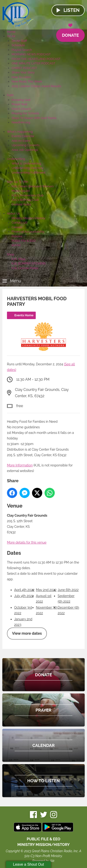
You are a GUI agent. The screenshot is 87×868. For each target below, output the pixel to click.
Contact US (19, 223)
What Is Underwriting (26, 163)
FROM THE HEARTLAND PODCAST (36, 59)
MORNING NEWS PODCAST (31, 54)
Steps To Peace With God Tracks (34, 118)
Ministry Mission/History (28, 218)
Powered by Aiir (43, 861)
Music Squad (21, 191)
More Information (20, 465)
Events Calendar (23, 136)
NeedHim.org (21, 122)
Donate (70, 33)
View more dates (27, 633)
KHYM (16, 245)
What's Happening (20, 132)
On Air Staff (19, 41)
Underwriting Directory (27, 168)
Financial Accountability (28, 232)
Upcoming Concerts (26, 145)
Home (11, 32)
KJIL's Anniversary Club (28, 195)
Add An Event (21, 141)
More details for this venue (27, 542)
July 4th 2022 (24, 596)
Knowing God (21, 100)
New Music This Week (27, 81)
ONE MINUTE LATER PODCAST (33, 63)
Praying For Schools (25, 113)
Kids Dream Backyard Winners (33, 186)
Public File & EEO (24, 241)
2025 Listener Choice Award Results (36, 86)
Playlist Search (22, 50)
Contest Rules (21, 204)
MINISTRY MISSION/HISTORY (44, 845)
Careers (17, 227)
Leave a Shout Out (28, 864)
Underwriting (16, 159)
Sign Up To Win (18, 182)
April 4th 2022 (24, 590)
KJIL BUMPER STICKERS (29, 263)
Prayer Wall (19, 104)
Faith (10, 95)
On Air (11, 36)
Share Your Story (23, 72)
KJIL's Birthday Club (25, 200)
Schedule (18, 45)
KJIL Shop (19, 259)
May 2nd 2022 (46, 590)
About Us (13, 213)
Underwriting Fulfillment (28, 173)
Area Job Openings (25, 150)
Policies (17, 236)
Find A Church (21, 109)
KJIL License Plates (25, 268)
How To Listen (21, 77)
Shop (11, 254)
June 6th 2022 (68, 590)
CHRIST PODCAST (24, 68)
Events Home (24, 315)
